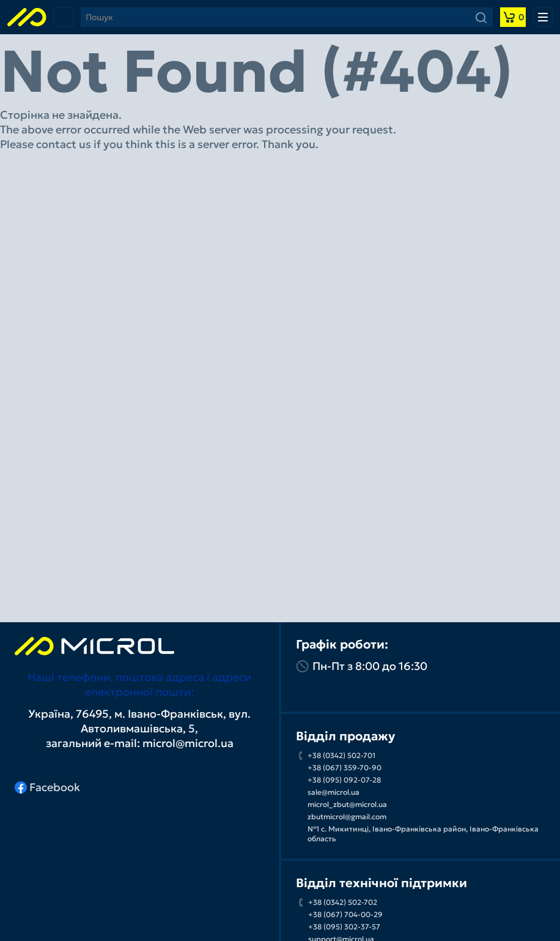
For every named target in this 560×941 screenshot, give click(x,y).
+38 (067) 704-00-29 (345, 914)
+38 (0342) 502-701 (341, 755)
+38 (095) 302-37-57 (344, 927)
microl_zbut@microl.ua (347, 804)
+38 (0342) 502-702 (343, 902)
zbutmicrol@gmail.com (347, 816)
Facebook (47, 787)
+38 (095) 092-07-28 (344, 780)
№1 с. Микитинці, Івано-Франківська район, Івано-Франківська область (423, 834)
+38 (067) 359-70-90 (344, 768)
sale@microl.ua (333, 792)
